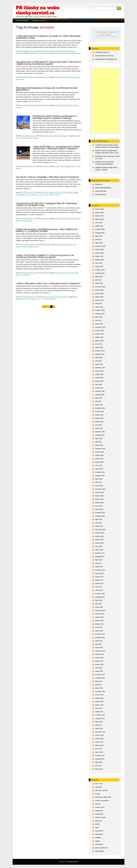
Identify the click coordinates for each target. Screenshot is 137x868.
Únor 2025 (99, 264)
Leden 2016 (99, 631)
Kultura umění (100, 808)
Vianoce (78, 53)
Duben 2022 (99, 378)
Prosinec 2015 (100, 635)
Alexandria (57, 219)
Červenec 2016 (100, 611)
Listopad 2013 (100, 719)
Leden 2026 (99, 227)
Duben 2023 (99, 338)
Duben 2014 (99, 702)
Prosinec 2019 (100, 473)
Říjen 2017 (99, 561)
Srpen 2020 (99, 446)
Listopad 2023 (100, 314)
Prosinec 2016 (100, 594)
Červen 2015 (99, 655)
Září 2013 (98, 726)
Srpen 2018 (99, 527)
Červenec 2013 (100, 732)
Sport (97, 828)
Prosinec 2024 (100, 270)
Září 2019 (98, 483)
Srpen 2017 (99, 567)
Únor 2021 (99, 426)
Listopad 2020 (100, 436)
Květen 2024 (99, 294)
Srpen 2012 (99, 770)
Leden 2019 (99, 510)
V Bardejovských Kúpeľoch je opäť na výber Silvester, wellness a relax (48, 37)
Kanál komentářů (101, 192)
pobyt (68, 77)
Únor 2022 (99, 385)
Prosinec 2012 (100, 756)
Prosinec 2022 (100, 351)
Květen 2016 (99, 618)
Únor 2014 (99, 709)
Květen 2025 (99, 254)
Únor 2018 (99, 547)
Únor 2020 (99, 466)
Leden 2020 (99, 469)
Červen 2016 (99, 614)
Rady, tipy (53, 51)
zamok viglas (19, 79)
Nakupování (99, 811)
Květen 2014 (99, 699)
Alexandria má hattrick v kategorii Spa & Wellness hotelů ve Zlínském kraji (46, 204)
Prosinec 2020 (100, 432)
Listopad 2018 (100, 517)
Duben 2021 (99, 419)
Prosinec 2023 (100, 311)
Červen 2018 (99, 534)
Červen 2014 (99, 695)
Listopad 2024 (100, 274)
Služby (58, 51)
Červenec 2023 (100, 328)
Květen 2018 (99, 537)
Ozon (43, 195)
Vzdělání (98, 838)
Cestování (46, 51)
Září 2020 (98, 442)
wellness (18, 107)
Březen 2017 (99, 584)
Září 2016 (98, 604)
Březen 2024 (99, 301)
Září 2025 (98, 240)
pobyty (71, 105)
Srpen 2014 (99, 689)
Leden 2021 (99, 429)
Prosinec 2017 (100, 554)
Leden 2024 (99, 307)
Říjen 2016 (99, 601)
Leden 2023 (99, 348)
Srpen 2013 (99, 729)
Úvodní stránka (22, 21)
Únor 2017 (99, 587)
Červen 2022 (99, 372)
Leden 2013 (99, 753)
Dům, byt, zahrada (101, 791)
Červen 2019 (99, 493)
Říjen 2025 (99, 237)
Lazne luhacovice (76, 219)
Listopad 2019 (100, 476)
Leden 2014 (99, 712)
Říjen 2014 (99, 682)
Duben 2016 (99, 621)
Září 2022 (98, 361)
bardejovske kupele (34, 53)
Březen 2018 (99, 544)
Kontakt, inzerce (39, 21)
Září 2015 (98, 645)
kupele (68, 53)
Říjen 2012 (99, 763)
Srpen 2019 (99, 486)
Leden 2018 (99, 550)
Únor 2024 (99, 304)
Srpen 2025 (99, 243)
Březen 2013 (99, 746)
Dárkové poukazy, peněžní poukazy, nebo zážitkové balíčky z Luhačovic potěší (47, 230)
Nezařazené (47, 245)
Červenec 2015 (100, 652)
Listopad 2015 (100, 638)
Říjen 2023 (99, 318)
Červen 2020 (99, 453)
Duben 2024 (99, 297)
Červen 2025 (99, 250)
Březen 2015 (99, 665)
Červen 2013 (99, 736)
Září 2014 (98, 685)
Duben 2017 (99, 581)
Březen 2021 (99, 422)
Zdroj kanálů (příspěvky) (103, 188)
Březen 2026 (99, 220)
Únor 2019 (99, 507)
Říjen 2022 (99, 358)
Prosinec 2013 (100, 716)
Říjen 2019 (99, 480)
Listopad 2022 (100, 355)
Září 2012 (98, 766)
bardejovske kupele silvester (48, 53)
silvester (73, 53)
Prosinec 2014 (100, 675)
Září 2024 (98, 281)
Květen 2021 (99, 415)
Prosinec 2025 (100, 230)
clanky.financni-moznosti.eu (104, 56)
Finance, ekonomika (102, 801)
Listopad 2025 (100, 233)
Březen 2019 (99, 503)
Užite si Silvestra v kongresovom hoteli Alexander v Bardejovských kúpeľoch (56, 147)
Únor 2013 (99, 749)
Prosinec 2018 (100, 513)
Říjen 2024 (99, 277)
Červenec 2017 (100, 571)
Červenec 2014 (100, 692)
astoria (18, 195)
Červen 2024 (99, 291)
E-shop (98, 794)
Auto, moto (99, 784)
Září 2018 (98, 523)
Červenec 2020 (100, 449)
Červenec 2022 (100, 368)
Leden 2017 (99, 591)
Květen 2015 (99, 658)
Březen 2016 (99, 625)
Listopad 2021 (100, 395)
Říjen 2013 (99, 722)
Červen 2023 (99, 331)
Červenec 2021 (100, 409)
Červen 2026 (99, 210)
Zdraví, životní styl (70, 51)
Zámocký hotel (25, 275)
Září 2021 (98, 402)
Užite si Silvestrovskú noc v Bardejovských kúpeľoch (48, 283)
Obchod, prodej (100, 818)
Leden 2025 (99, 267)
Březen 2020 (99, 463)
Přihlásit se (99, 185)
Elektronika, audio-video (103, 798)
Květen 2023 (99, 334)
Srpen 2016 (99, 608)
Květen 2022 (99, 375)
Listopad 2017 (100, 557)
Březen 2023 (99, 341)
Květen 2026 (99, 213)
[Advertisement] (106, 101)
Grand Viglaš (58, 77)
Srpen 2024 (99, 284)
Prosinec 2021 (100, 392)
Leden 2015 (99, 672)
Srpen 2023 (99, 324)
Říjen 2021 (99, 399)
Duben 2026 (99, 216)
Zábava (62, 51)
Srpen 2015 (99, 648)
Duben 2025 (99, 257)
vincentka (24, 221)
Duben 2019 (99, 500)
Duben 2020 (99, 459)
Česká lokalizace (101, 195)
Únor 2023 (99, 345)
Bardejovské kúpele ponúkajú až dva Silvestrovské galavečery (47, 89)
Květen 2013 (99, 739)
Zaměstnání (99, 845)
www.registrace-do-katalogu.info (106, 60)
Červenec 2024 (100, 287)
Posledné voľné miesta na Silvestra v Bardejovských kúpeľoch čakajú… (55, 117)
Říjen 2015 (99, 641)
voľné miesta (29, 138)
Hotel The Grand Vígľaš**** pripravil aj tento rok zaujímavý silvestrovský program (45, 256)
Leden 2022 (99, 388)
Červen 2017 (99, 574)
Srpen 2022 (99, 365)
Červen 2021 (99, 412)
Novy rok (39, 195)
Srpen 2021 (99, 405)
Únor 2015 (99, 668)
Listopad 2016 (100, 598)
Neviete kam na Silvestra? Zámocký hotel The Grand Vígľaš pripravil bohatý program (48, 63)
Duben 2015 (99, 662)
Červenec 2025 (100, 247)
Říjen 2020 (99, 439)
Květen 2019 (99, 496)
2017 (56, 105)
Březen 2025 (99, 260)
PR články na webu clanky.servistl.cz (38, 10)
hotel (64, 77)
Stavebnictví (99, 831)
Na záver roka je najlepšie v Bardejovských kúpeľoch (48, 177)
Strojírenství (99, 835)
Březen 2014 (99, 705)
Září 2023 (98, 321)
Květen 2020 (99, 456)
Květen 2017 (99, 577)
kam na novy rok (61, 53)
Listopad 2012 (100, 759)
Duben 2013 (99, 743)
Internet (98, 805)
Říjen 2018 (99, 520)
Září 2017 (98, 564)
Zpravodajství (20, 53)
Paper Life (33, 51)
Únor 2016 (99, 628)
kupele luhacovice (66, 219)
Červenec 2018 (100, 530)
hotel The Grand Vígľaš (61, 273)
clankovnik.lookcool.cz (103, 53)
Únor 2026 (99, 223)
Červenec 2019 (100, 490)
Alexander (57, 166)
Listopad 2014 (100, 678)
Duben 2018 (99, 540)
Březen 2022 (99, 382)
